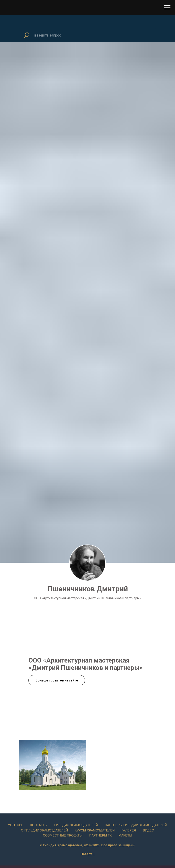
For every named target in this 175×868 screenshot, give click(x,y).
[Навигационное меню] (167, 7)
